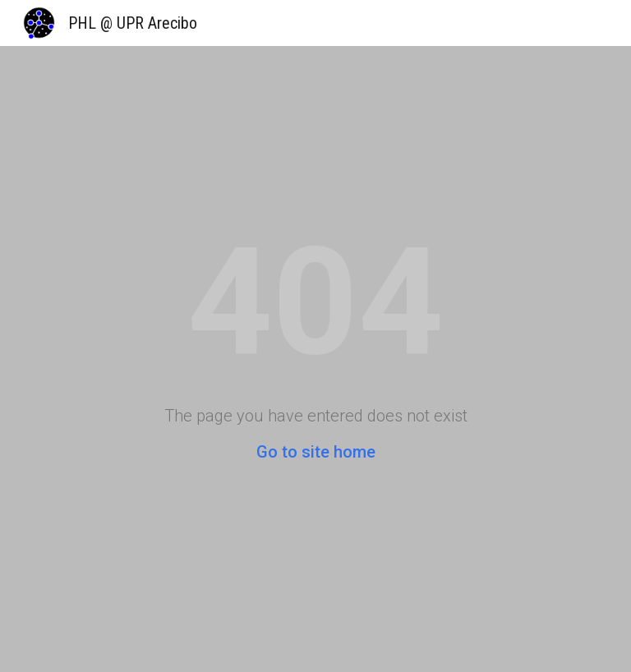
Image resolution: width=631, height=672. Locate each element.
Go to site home (316, 452)
